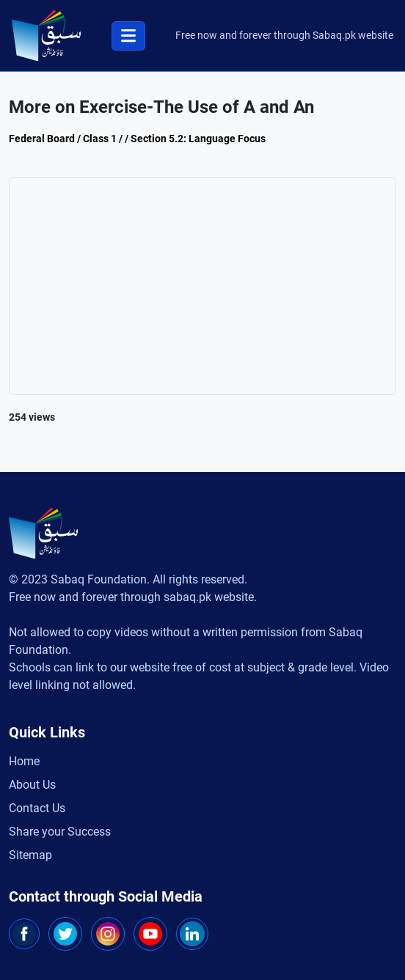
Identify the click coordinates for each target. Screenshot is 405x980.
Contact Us (37, 808)
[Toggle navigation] (128, 36)
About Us (32, 785)
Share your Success (60, 832)
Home (24, 761)
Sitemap (30, 855)
